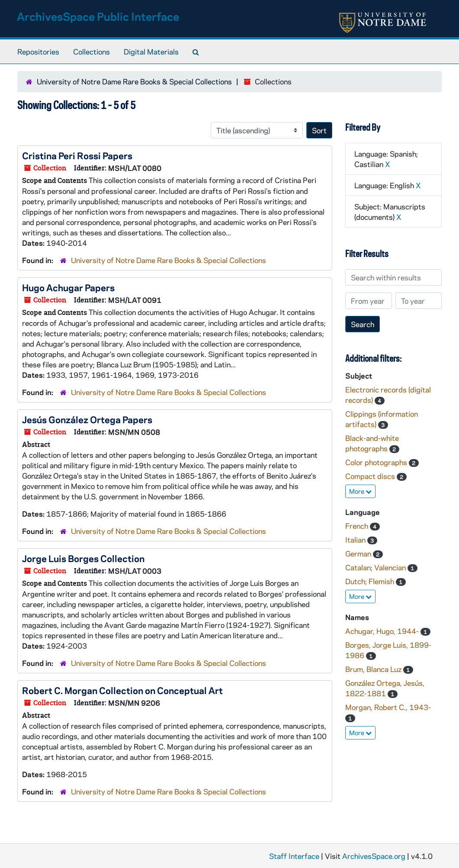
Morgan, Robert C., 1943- (388, 707)
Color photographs (377, 462)
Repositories (38, 51)
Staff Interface (294, 856)
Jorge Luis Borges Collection (83, 558)
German (359, 553)
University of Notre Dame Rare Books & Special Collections (134, 81)
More (360, 491)
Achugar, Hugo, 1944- (383, 631)
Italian (356, 540)
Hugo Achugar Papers (68, 287)
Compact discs (371, 476)
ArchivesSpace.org (374, 856)
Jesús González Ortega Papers (87, 419)
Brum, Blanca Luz (374, 669)
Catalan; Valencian (376, 567)
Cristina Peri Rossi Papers (77, 155)
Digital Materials (151, 51)
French (358, 526)
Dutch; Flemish (371, 581)
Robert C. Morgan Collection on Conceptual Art (122, 690)
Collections (91, 51)
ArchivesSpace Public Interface (98, 16)
